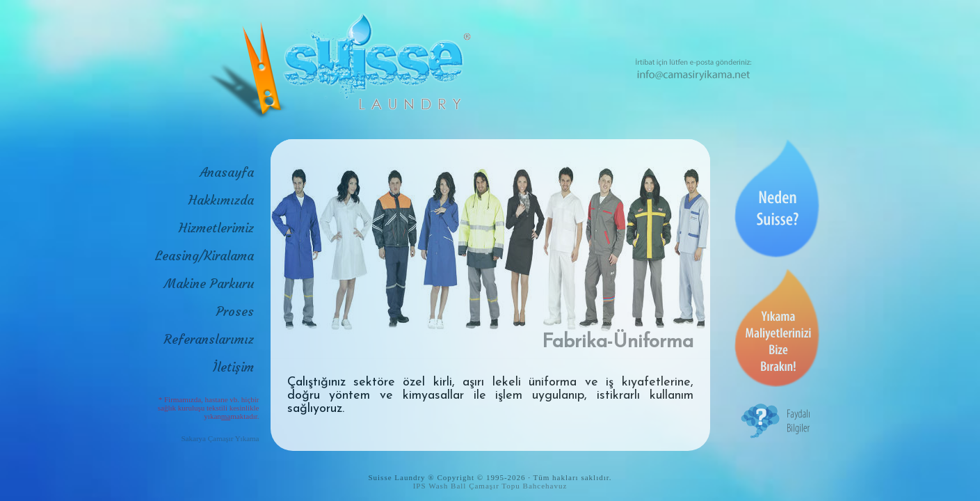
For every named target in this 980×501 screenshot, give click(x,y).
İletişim (233, 367)
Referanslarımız (209, 339)
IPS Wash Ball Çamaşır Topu (467, 486)
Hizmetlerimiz (216, 228)
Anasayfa (227, 172)
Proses (235, 311)
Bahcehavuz (545, 486)
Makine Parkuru (209, 284)
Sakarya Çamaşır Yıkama (220, 438)
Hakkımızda (221, 200)
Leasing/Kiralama (204, 256)
